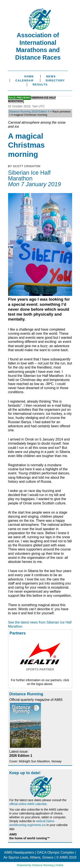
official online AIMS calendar (28, 804)
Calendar (24, 80)
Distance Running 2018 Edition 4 (29, 112)
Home (29, 76)
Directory (55, 80)
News (51, 76)
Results (40, 85)
